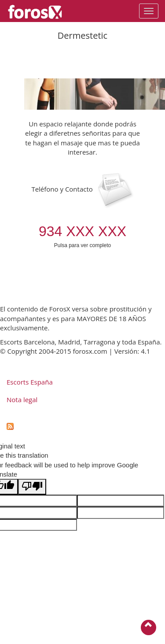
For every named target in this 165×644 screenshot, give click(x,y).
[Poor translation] (32, 487)
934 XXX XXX (82, 231)
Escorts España (30, 382)
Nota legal (22, 400)
